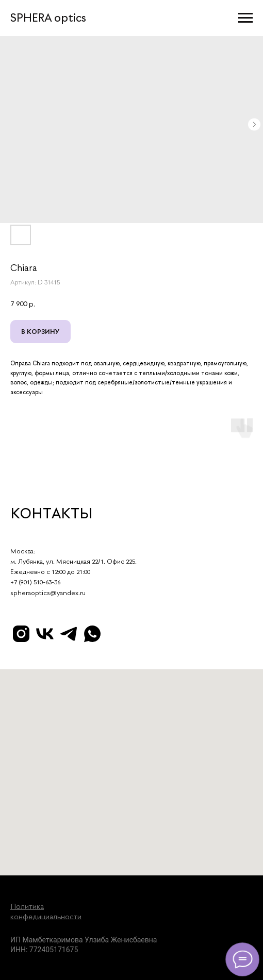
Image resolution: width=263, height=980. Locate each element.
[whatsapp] (92, 634)
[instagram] (21, 634)
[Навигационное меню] (245, 18)
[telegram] (69, 634)
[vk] (45, 634)
